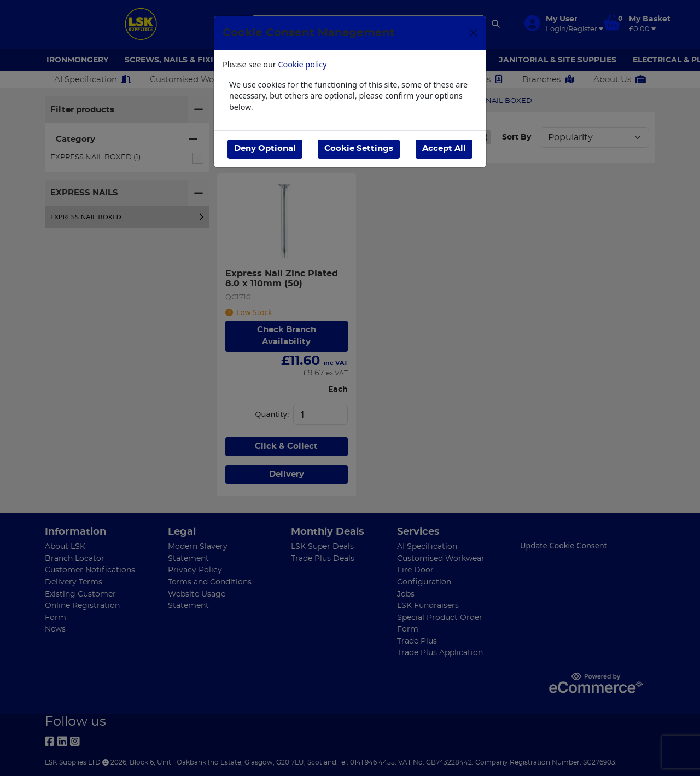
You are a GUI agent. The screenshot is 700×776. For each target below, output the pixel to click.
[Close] (474, 33)
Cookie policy (303, 64)
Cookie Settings (359, 149)
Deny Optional (265, 149)
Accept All (444, 149)
